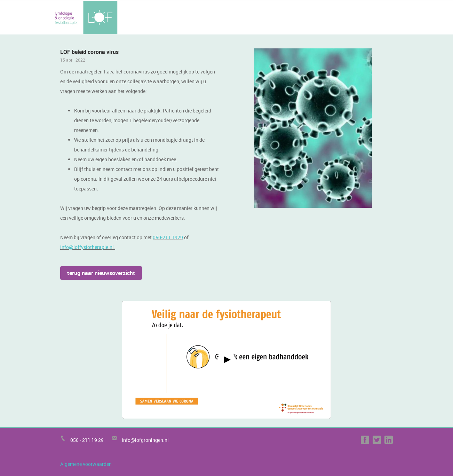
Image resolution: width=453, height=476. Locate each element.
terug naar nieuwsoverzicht (101, 273)
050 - (76, 440)
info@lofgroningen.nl (145, 440)
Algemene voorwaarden (86, 464)
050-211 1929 (168, 237)
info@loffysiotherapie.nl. (88, 247)
